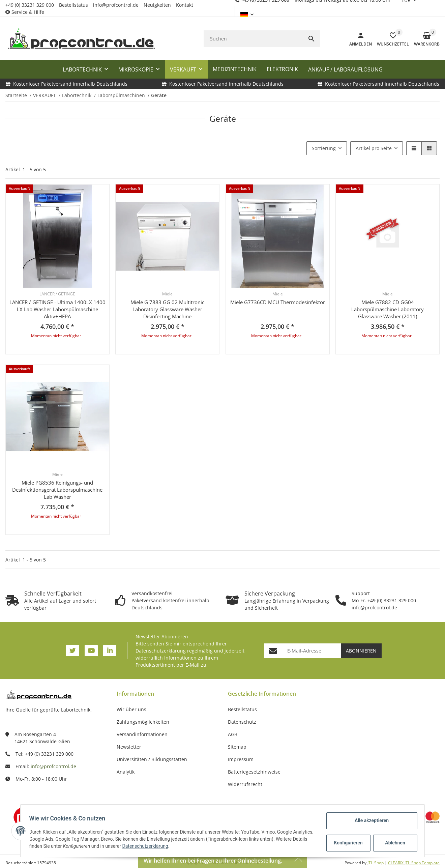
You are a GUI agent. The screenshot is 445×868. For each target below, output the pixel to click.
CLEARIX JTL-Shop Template (414, 863)
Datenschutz (242, 722)
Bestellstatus (73, 5)
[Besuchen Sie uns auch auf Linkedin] (110, 651)
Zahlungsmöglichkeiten (143, 722)
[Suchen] (253, 39)
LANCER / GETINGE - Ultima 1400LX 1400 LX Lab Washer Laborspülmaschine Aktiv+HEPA (57, 309)
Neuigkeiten (157, 5)
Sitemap (237, 747)
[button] (27, 12)
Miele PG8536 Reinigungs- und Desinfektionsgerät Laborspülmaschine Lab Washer (57, 490)
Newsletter (129, 747)
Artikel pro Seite (374, 148)
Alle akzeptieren (369, 820)
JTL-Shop (376, 863)
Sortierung (324, 148)
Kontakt (185, 5)
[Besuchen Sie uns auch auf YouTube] (91, 651)
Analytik (126, 772)
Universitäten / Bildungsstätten (152, 759)
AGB (233, 734)
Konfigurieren (347, 843)
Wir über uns (131, 709)
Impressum (241, 759)
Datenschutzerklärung (161, 651)
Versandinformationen (142, 734)
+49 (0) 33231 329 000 (30, 5)
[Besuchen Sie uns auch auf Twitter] (73, 651)
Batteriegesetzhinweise (254, 772)
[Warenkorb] (424, 39)
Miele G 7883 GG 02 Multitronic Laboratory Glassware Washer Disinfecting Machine (167, 309)
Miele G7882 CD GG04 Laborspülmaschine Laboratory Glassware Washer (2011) (388, 309)
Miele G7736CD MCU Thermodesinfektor (278, 302)
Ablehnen (393, 843)
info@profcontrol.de (116, 5)
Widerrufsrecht (245, 784)
